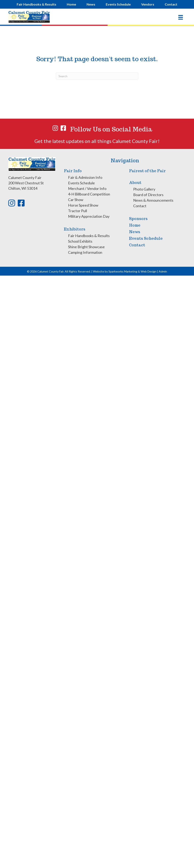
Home (135, 225)
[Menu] (181, 17)
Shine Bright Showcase (86, 247)
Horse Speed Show (83, 205)
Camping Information (85, 252)
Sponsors (138, 219)
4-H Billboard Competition (89, 194)
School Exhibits (80, 241)
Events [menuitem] (118, 4)
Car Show (76, 200)
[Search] (97, 76)
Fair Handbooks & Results (89, 236)
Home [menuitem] (71, 4)
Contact (140, 206)
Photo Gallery (144, 189)
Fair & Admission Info (85, 177)
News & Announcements (153, 200)
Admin (163, 271)
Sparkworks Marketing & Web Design (132, 271)
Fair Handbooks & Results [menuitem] (36, 4)
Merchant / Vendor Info (87, 188)
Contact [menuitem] (171, 4)
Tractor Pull (78, 211)
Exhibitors (75, 229)
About (135, 183)
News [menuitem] (91, 4)
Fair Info (73, 171)
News (135, 232)
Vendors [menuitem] (148, 4)
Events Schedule (81, 183)
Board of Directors (148, 195)
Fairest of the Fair (147, 171)
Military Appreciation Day (89, 216)
